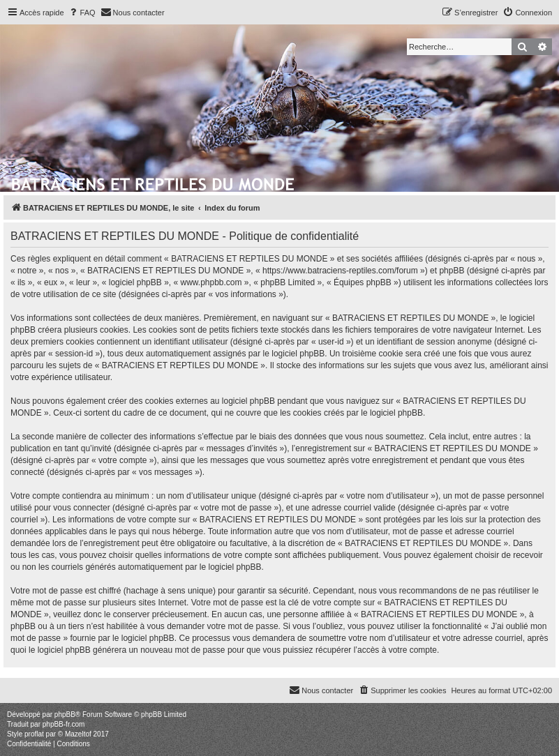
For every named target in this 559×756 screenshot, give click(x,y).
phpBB (65, 715)
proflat (34, 734)
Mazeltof (78, 734)
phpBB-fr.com (64, 724)
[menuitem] (82, 13)
